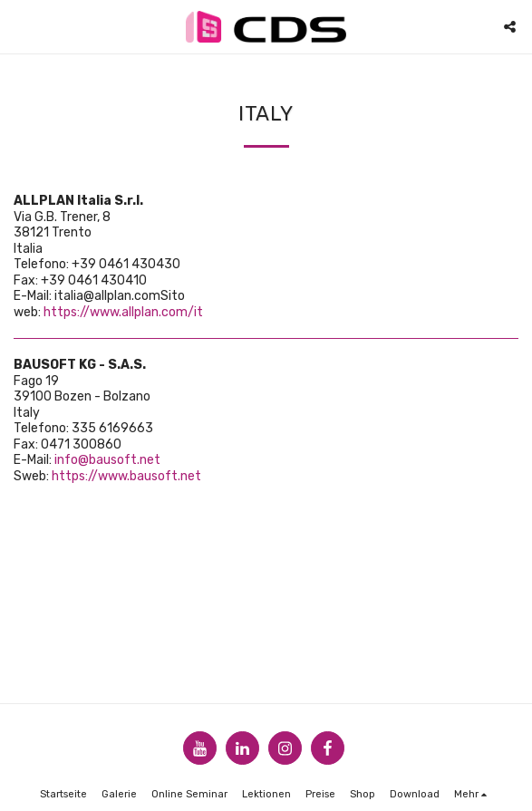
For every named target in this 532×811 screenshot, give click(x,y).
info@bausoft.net (107, 460)
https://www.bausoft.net (126, 476)
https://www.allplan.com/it (123, 312)
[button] (20, 26)
